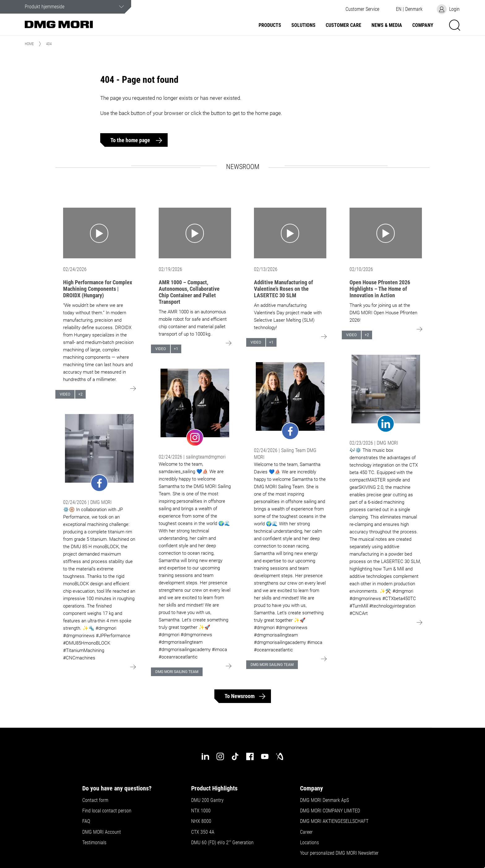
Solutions (303, 25)
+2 (80, 394)
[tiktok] (235, 756)
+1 (176, 349)
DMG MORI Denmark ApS (324, 800)
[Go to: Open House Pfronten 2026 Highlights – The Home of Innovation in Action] (386, 233)
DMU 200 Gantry (207, 800)
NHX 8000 (201, 821)
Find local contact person (107, 811)
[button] (362, 9)
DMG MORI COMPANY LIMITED (330, 811)
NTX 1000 (201, 811)
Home (29, 44)
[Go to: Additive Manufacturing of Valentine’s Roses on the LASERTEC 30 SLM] (290, 233)
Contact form (95, 800)
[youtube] (265, 756)
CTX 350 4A (203, 832)
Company (423, 25)
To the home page (131, 140)
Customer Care (343, 25)
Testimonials (94, 843)
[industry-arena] (280, 756)
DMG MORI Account (102, 832)
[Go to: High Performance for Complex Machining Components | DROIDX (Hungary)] (99, 233)
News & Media (387, 25)
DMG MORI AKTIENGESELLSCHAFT (334, 821)
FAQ (86, 821)
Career (306, 832)
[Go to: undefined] (99, 453)
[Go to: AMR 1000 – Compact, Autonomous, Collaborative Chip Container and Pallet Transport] (195, 233)
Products (270, 25)
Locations (309, 843)
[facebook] (250, 756)
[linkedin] (205, 756)
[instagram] (220, 756)
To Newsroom (240, 696)
